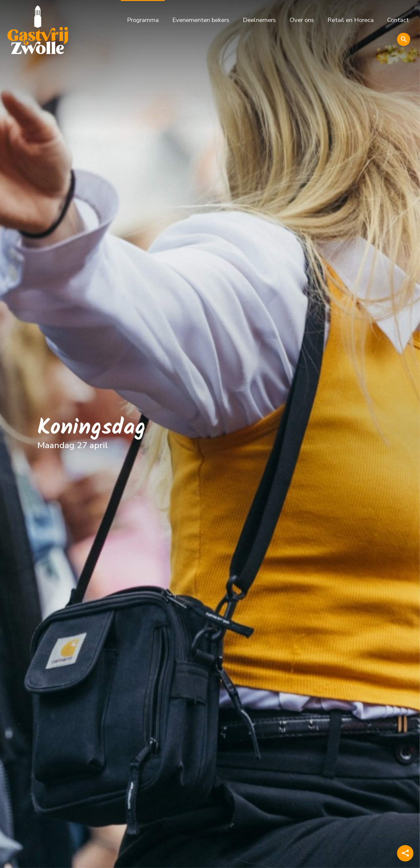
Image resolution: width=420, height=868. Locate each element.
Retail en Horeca (351, 20)
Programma (143, 20)
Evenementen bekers (201, 20)
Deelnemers (259, 20)
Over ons (302, 20)
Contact (398, 20)
